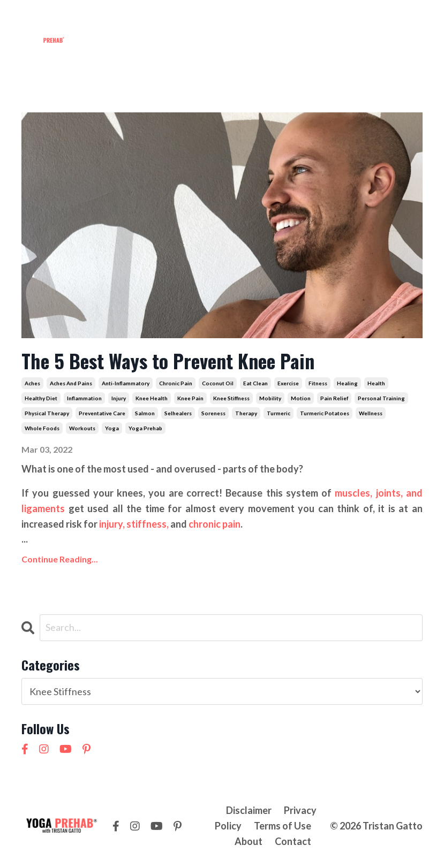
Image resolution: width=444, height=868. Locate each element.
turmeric (279, 413)
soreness (213, 413)
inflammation (84, 398)
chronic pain (176, 383)
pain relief (334, 398)
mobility (270, 398)
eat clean (255, 383)
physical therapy (47, 413)
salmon (145, 413)
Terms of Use (283, 826)
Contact (312, 18)
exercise (288, 383)
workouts (82, 428)
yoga (112, 428)
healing (347, 383)
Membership (108, 18)
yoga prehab (145, 428)
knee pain (190, 398)
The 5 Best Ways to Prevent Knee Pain (168, 360)
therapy (246, 413)
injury (119, 398)
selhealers (178, 413)
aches (32, 383)
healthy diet (41, 398)
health (376, 383)
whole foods (42, 428)
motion (301, 398)
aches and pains (71, 383)
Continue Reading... (60, 559)
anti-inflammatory (126, 383)
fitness (318, 383)
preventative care (102, 413)
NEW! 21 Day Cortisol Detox (359, 41)
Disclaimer (249, 810)
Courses (226, 18)
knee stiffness (231, 398)
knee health (152, 398)
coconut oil (218, 383)
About (269, 18)
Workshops (171, 18)
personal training (381, 398)
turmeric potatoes (325, 413)
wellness (371, 413)
